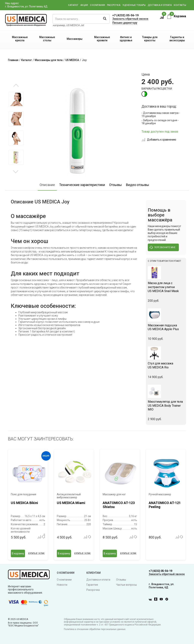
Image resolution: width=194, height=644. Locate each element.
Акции (84, 5)
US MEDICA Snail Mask (166, 287)
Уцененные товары (134, 5)
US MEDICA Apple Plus (166, 327)
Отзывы (115, 185)
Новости (62, 585)
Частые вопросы (126, 585)
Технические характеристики (82, 185)
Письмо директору (125, 23)
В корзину (18, 553)
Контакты (180, 5)
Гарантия (92, 585)
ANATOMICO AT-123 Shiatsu (119, 505)
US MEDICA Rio (166, 365)
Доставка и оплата (160, 5)
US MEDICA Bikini (24, 503)
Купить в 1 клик (36, 553)
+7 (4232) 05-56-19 (126, 15)
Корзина (177, 16)
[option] (16, 99)
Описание (47, 185)
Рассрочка (114, 5)
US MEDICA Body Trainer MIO (166, 406)
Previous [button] (16, 86)
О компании (97, 5)
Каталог (73, 5)
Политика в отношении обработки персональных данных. (95, 629)
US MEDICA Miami (71, 503)
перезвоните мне (163, 247)
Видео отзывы (138, 185)
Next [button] (16, 171)
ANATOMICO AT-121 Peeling (165, 505)
